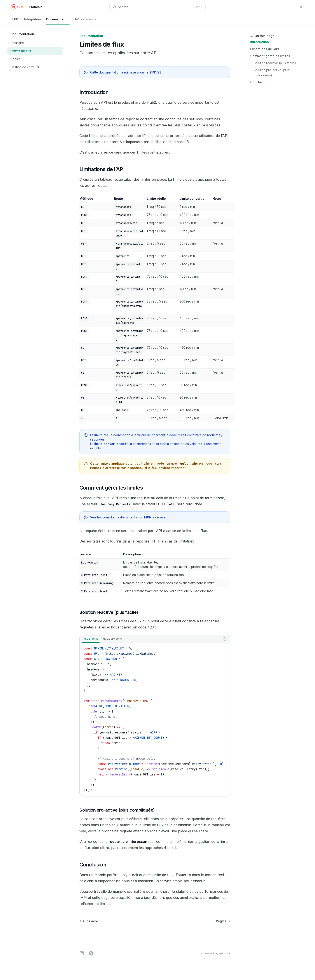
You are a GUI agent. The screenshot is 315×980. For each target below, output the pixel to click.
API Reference (86, 21)
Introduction (260, 42)
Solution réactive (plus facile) (275, 63)
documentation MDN (136, 517)
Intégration (32, 21)
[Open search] (157, 7)
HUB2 (15, 21)
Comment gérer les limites (270, 56)
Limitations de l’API (265, 49)
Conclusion (259, 82)
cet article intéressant (129, 842)
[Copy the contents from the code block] (224, 639)
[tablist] (150, 639)
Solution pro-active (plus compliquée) (272, 73)
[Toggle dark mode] (301, 7)
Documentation (58, 21)
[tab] (91, 639)
